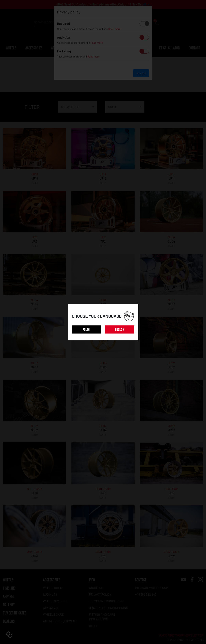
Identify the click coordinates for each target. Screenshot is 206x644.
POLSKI (86, 330)
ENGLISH (120, 330)
